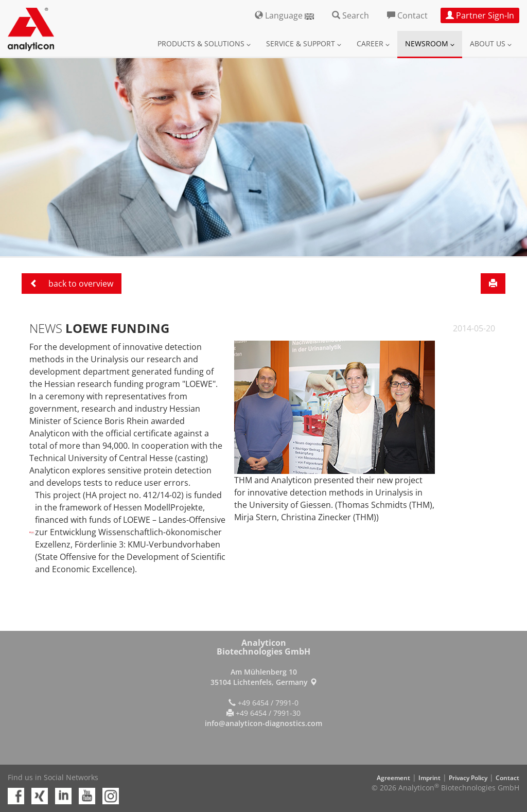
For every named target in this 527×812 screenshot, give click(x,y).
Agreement (393, 778)
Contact (507, 778)
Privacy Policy (468, 778)
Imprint (429, 778)
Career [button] (373, 43)
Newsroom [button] (430, 43)
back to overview (72, 284)
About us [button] (491, 43)
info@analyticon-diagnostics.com (263, 723)
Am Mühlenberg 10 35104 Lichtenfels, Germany (264, 677)
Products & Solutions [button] (204, 43)
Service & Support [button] (304, 43)
